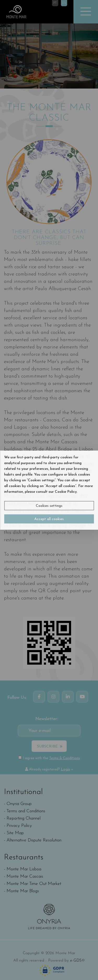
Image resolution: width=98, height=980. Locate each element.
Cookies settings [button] (49, 506)
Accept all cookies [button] (49, 519)
